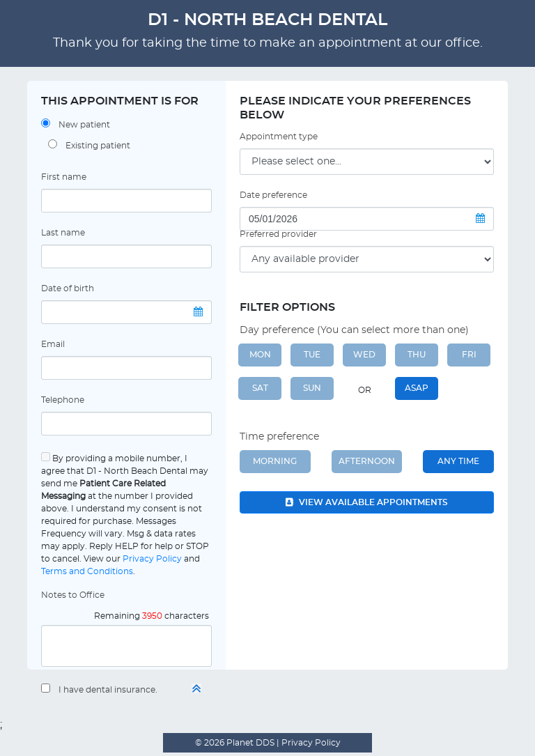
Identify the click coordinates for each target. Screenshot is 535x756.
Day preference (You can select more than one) (354, 330)
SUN (312, 388)
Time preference (279, 437)
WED (364, 355)
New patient (84, 125)
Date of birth (68, 288)
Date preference (273, 195)
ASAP (417, 388)
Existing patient (98, 146)
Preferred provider (278, 234)
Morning (275, 461)
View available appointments (367, 502)
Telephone (63, 400)
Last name (63, 233)
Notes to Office (73, 595)
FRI (469, 355)
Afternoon (367, 461)
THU (417, 355)
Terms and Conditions (87, 571)
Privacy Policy (152, 559)
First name (64, 177)
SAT (260, 388)
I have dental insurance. (108, 690)
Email (53, 344)
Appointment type (279, 137)
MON (260, 355)
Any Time (458, 461)
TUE (312, 355)
